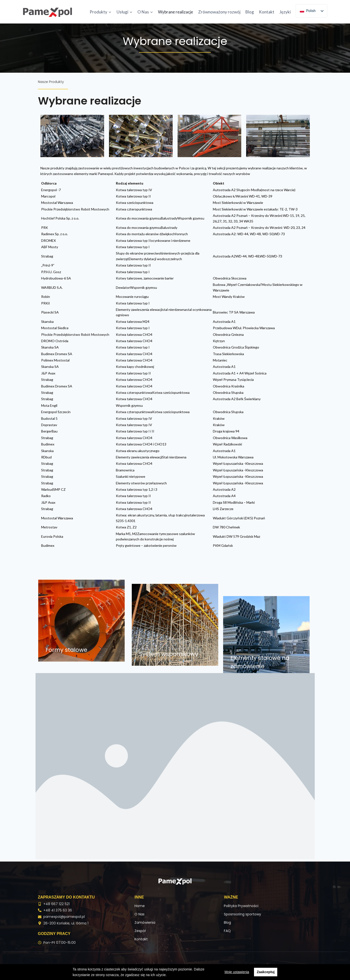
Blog (250, 12)
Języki (285, 12)
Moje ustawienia (237, 972)
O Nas (139, 914)
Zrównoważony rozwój (219, 12)
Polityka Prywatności (241, 906)
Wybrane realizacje (175, 12)
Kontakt (267, 12)
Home (140, 906)
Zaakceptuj (266, 972)
